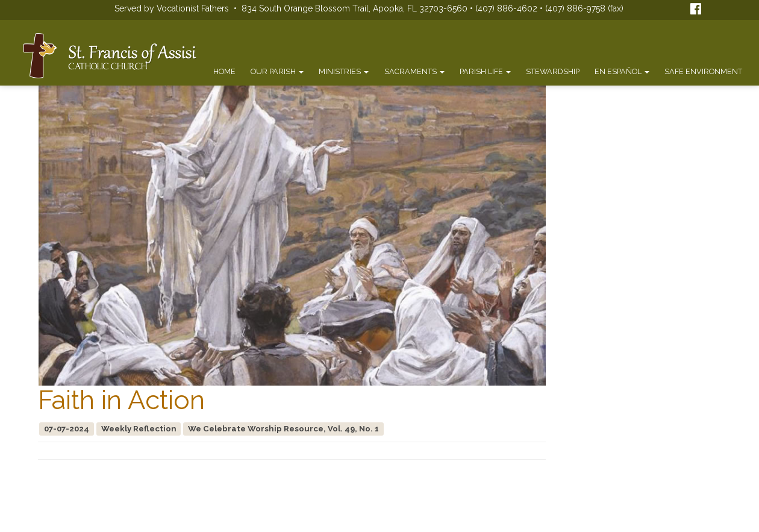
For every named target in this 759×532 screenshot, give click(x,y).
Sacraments (414, 71)
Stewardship (553, 71)
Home (224, 71)
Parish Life (485, 71)
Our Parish (277, 71)
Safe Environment (703, 71)
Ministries (344, 71)
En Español (622, 71)
